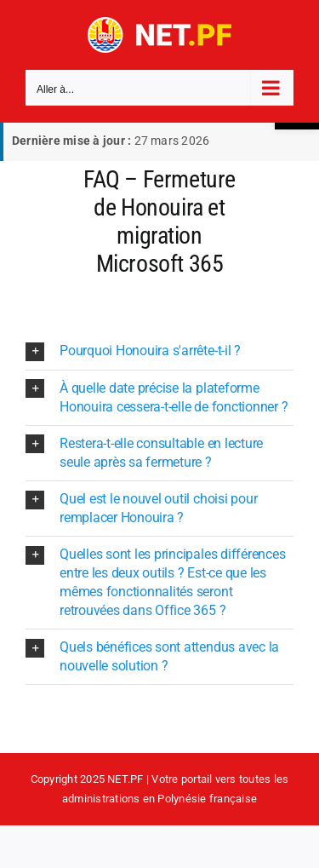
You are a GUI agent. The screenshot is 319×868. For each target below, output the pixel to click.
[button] (159, 351)
